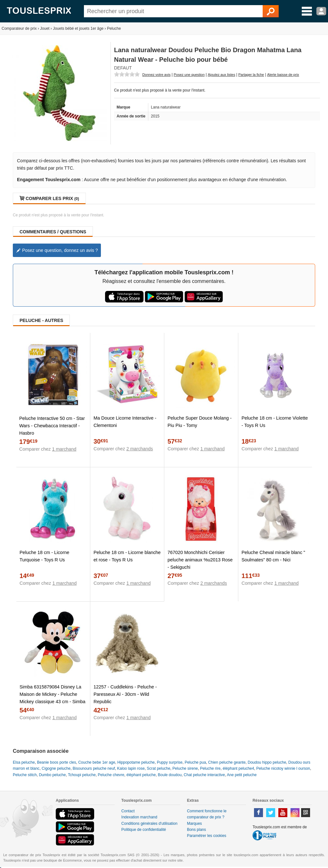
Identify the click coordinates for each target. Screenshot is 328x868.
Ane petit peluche (242, 775)
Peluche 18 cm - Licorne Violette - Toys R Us (275, 422)
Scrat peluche (158, 768)
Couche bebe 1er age (97, 762)
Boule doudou (170, 775)
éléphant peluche (141, 775)
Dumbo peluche (52, 775)
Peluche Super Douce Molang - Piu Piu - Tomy (200, 422)
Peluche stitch (25, 775)
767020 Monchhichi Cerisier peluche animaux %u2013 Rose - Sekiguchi (200, 560)
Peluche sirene (185, 768)
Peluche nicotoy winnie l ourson (283, 768)
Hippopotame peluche (136, 762)
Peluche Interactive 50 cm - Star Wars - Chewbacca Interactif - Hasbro (52, 426)
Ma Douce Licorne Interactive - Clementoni (125, 422)
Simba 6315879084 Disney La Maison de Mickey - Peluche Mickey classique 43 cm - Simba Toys (53, 698)
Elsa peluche (24, 762)
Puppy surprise (170, 762)
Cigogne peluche (56, 768)
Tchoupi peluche (82, 775)
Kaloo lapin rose (131, 768)
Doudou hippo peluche (267, 762)
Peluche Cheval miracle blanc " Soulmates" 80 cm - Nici (273, 556)
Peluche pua (195, 762)
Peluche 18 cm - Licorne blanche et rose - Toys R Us (127, 556)
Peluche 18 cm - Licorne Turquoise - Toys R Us (44, 556)
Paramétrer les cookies (207, 836)
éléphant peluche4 (238, 768)
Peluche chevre (111, 775)
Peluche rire (210, 768)
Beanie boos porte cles (56, 762)
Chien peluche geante (227, 762)
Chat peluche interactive (205, 775)
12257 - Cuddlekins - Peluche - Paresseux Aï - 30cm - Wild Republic (125, 694)
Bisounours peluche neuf (94, 768)
